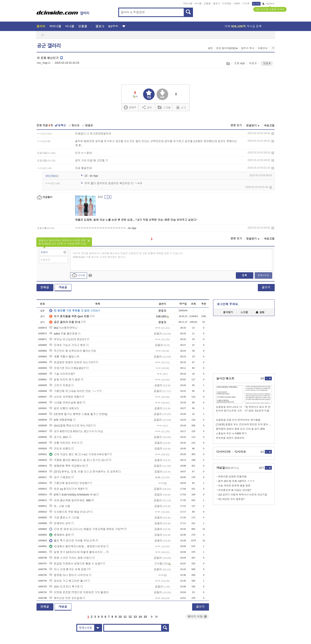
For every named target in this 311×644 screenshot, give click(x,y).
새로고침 (269, 126)
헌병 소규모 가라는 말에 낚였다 (70, 558)
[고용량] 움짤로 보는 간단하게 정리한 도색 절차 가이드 (244, 424)
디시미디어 (224, 452)
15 (145, 617)
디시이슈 (240, 452)
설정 (210, 48)
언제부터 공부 (60, 523)
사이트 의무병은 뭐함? (65, 397)
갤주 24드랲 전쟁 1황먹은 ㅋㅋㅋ (236, 481)
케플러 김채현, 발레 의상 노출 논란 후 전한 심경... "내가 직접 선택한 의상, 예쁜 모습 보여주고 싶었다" (136, 220)
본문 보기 (236, 125)
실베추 (130, 108)
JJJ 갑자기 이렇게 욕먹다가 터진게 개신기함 (243, 495)
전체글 (45, 287)
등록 (244, 275)
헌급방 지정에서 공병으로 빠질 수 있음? (75, 564)
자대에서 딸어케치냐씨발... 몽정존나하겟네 (77, 546)
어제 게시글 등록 (243, 26)
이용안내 (263, 48)
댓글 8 (267, 63)
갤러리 (41, 26)
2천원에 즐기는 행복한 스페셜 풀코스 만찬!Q (78, 414)
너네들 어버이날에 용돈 (66, 403)
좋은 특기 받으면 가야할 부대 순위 (72, 541)
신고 (181, 107)
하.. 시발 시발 (60, 506)
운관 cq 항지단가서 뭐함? (67, 489)
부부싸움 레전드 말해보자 (230, 438)
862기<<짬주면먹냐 (63, 328)
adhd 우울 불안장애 (63, 334)
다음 (152, 617)
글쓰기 (266, 287)
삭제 (273, 134)
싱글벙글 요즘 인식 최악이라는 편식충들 (238, 420)
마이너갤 (188, 3)
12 (130, 617)
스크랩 (228, 64)
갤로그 (216, 3)
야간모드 (269, 4)
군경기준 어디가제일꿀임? (67, 368)
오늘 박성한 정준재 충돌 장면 (234, 486)
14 (140, 617)
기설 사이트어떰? (62, 374)
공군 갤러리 (49, 46)
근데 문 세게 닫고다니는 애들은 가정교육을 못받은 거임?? (86, 529)
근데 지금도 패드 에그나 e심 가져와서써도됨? (79, 454)
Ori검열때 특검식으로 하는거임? (71, 426)
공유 (147, 107)
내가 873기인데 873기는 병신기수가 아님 (76, 431)
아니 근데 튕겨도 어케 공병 (68, 569)
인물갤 (207, 3)
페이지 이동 (197, 616)
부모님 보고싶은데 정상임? (68, 339)
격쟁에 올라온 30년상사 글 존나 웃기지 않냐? (79, 460)
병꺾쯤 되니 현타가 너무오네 (69, 575)
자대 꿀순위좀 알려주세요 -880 (70, 500)
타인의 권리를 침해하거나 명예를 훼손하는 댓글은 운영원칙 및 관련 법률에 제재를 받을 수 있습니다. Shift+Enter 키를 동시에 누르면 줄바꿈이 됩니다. (128, 255)
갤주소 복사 (248, 48)
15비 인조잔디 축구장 (64, 587)
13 (135, 617)
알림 (260, 312)
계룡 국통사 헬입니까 (64, 357)
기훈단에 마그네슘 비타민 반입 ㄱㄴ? (74, 391)
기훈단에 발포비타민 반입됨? (69, 483)
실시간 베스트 (225, 378)
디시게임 (227, 3)
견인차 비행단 (60, 449)
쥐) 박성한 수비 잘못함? (231, 499)
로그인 (256, 4)
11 (125, 617)
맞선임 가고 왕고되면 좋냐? (68, 581)
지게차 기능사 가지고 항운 (67, 345)
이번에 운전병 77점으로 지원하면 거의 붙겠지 (79, 592)
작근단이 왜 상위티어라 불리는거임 (73, 351)
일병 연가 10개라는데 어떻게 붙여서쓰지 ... (77, 552)
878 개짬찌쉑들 (61, 420)
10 (120, 617)
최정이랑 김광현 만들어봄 (232, 477)
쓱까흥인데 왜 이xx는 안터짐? (235, 490)
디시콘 (246, 3)
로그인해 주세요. (228, 304)
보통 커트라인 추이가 (64, 443)
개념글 (63, 287)
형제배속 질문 (60, 535)
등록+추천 (263, 275)
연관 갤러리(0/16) (227, 48)
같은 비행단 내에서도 (64, 408)
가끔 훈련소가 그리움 (64, 518)
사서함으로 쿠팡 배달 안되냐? (69, 512)
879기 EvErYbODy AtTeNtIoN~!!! (71, 495)
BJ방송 (113, 26)
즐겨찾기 (228, 312)
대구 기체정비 (60, 477)
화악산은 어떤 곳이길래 (66, 598)
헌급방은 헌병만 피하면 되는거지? (72, 362)
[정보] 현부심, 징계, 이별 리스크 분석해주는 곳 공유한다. (85, 472)
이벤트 (237, 3)
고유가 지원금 (60, 385)
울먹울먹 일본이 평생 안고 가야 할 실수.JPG (240, 429)
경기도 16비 (59, 437)
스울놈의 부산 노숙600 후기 (231, 434)
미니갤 (198, 3)
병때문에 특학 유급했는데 (67, 466)
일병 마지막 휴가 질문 (65, 380)
